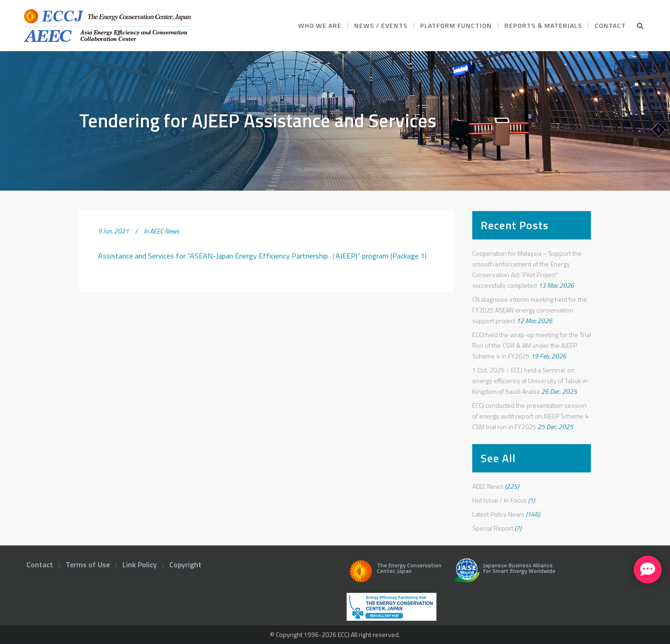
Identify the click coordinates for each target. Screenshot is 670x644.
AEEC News (164, 231)
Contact (40, 564)
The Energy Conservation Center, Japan (394, 574)
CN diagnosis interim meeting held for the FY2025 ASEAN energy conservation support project (530, 310)
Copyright (185, 564)
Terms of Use (88, 564)
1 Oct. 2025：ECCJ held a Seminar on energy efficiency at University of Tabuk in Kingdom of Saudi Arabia (530, 381)
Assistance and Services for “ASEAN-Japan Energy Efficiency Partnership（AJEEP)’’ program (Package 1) (262, 256)
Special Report (493, 528)
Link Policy (140, 564)
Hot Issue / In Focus (499, 500)
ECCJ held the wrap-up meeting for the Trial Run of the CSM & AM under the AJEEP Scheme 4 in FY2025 (532, 345)
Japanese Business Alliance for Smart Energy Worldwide (503, 574)
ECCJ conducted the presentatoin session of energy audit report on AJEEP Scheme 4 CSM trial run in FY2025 (530, 416)
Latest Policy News (498, 514)
